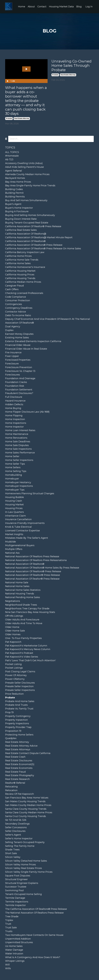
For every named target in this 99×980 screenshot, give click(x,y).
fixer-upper (12, 356)
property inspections (17, 723)
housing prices (14, 508)
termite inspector (15, 905)
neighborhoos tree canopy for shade (27, 609)
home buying (13, 408)
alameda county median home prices (27, 174)
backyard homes (15, 178)
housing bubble (15, 497)
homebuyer (12, 479)
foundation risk (15, 386)
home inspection (15, 419)
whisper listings (15, 961)
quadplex (11, 738)
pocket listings (14, 668)
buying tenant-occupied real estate (27, 223)
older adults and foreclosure (22, 620)
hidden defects (14, 404)
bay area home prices (18, 182)
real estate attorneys (18, 749)
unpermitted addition (18, 939)
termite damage (15, 898)
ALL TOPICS (12, 152)
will (7, 965)
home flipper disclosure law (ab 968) (27, 412)
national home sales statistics (23, 590)
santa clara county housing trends (26, 809)
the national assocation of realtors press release (34, 913)
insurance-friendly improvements (25, 523)
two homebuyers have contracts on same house (34, 935)
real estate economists (19, 768)
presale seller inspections (20, 690)
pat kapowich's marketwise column (26, 646)
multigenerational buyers (20, 545)
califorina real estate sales (21, 230)
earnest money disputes (19, 334)
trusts (9, 931)
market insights (14, 534)
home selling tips (16, 471)
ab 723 (9, 160)
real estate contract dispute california (28, 753)
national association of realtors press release (32, 557)
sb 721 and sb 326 (16, 820)
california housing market (20, 271)
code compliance (16, 297)
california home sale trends (22, 260)
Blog (79, 7)
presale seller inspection (19, 686)
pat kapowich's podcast (19, 653)
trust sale (11, 928)
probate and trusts (16, 705)
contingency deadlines (19, 308)
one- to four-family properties (23, 638)
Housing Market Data (61, 7)
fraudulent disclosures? (19, 393)
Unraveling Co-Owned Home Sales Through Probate (71, 66)
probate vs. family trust (19, 709)
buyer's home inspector (19, 208)
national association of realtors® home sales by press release (42, 568)
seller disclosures (15, 831)
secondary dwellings (17, 824)
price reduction (14, 694)
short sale (11, 853)
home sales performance (20, 453)
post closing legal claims (20, 672)
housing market (14, 505)
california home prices (18, 256)
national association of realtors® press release (33, 571)
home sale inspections (18, 449)
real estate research (17, 779)
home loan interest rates (20, 430)
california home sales (18, 263)
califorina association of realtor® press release (33, 226)
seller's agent (13, 835)
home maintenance (17, 434)
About (31, 7)
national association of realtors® (25, 564)
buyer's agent (13, 204)
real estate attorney (22, 118)
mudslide (11, 542)
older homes (13, 634)
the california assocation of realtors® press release (36, 909)
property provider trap (18, 727)
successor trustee (16, 887)
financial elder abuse (18, 345)
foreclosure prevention (19, 367)
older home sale (15, 631)
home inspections (16, 423)
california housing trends (20, 278)
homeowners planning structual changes (30, 493)
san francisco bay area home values (27, 798)
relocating (11, 787)
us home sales (14, 946)
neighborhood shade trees (21, 605)
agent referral (14, 171)
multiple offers (14, 549)
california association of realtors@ (26, 234)
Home (21, 7)
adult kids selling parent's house (24, 167)
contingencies (14, 304)
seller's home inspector (19, 839)
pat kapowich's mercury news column (28, 649)
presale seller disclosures (20, 683)
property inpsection (16, 720)
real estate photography (20, 776)
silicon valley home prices (20, 865)
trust (8, 924)
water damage (14, 950)
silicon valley (13, 857)
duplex (9, 330)
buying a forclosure (17, 212)
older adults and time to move (24, 623)
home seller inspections (19, 460)
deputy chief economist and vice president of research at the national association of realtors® (48, 321)
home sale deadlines (18, 442)
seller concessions (16, 827)
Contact (42, 7)
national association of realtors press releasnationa (36, 560)
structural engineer (16, 879)
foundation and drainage (20, 378)
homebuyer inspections (19, 486)
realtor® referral (15, 783)
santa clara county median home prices (29, 813)
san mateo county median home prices (28, 805)
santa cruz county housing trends (26, 816)
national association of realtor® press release (33, 575)
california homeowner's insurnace (25, 267)
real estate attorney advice (21, 746)
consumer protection (18, 301)
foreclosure (12, 364)
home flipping (14, 416)
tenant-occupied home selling (23, 894)
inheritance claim (16, 516)
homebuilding (14, 475)
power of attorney (16, 675)
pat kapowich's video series (22, 657)
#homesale (12, 156)
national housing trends (20, 594)
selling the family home (20, 846)
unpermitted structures (19, 943)
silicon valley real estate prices (24, 868)
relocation (11, 790)
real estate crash (15, 757)
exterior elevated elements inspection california (33, 341)
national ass (12, 553)
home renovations (16, 438)
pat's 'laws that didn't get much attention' (30, 660)
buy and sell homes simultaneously (26, 200)
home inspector (14, 427)
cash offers (12, 289)
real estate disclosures (19, 761)
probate (9, 118)
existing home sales (17, 338)
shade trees (12, 850)
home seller (12, 456)
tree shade (12, 916)
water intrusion (14, 954)
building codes (14, 189)
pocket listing (13, 664)
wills (8, 968)
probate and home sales (20, 701)
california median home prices (23, 282)
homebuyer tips (15, 490)
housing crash (14, 501)
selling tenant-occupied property (25, 842)
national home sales (17, 586)
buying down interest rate (21, 219)
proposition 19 (13, 731)
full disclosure (14, 397)
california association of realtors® (25, 241)
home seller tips (15, 464)
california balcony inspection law (25, 252)
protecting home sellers (19, 735)
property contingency (18, 716)
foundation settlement (19, 390)
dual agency (13, 326)
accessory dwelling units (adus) (24, 163)
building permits (15, 197)
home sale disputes (17, 445)
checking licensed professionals (24, 293)
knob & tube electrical (18, 527)
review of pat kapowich (20, 794)
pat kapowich (13, 642)
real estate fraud (15, 772)
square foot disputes (18, 876)
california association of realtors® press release (34, 245)
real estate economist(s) (20, 764)
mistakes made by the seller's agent (27, 538)
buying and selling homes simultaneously (30, 215)
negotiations (13, 601)
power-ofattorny (15, 679)
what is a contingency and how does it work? (33, 957)
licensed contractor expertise (22, 531)
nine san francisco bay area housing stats (30, 612)
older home (12, 627)
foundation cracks (16, 382)
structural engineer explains (22, 883)
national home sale (17, 583)
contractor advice (16, 312)
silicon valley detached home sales (26, 861)
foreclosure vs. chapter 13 (20, 371)
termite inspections (17, 902)
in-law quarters (15, 512)
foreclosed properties (18, 360)
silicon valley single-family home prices (29, 872)
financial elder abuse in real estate (26, 349)
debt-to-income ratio (18, 315)
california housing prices (20, 275)
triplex (9, 920)
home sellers (13, 468)
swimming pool (14, 890)
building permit (14, 193)
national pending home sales (23, 597)
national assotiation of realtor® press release (32, 579)
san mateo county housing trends (25, 801)
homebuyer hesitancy (18, 482)
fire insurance (13, 353)
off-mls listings (14, 616)
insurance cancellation (18, 520)
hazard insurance (15, 401)
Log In (89, 7)
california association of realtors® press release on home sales (43, 249)
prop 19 (9, 712)
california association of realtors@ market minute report (39, 237)
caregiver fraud (14, 286)
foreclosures (13, 375)
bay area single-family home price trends (30, 186)
